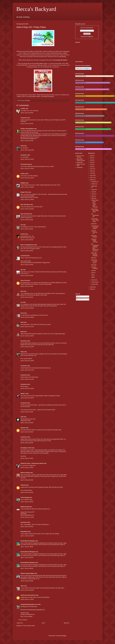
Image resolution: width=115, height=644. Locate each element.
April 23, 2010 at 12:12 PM (27, 347)
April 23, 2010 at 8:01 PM (27, 480)
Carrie (22, 313)
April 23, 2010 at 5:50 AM (27, 251)
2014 (92, 171)
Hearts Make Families (34, 96)
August (93, 190)
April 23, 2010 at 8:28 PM (27, 492)
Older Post (67, 623)
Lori (22, 302)
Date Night (94, 265)
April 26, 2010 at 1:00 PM (27, 527)
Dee (22, 270)
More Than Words (25, 205)
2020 (92, 158)
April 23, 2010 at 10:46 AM (27, 317)
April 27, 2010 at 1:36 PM (27, 547)
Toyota (93, 275)
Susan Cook (24, 280)
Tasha (22, 146)
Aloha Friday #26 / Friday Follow (95, 211)
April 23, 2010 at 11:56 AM (27, 336)
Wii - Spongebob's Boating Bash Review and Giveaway (95, 247)
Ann (22, 225)
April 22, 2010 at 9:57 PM (27, 141)
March (93, 280)
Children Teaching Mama (27, 129)
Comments (80, 299)
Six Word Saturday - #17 (94, 232)
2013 (92, 173)
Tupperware (80, 167)
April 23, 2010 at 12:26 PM (27, 389)
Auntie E (23, 234)
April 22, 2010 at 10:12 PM (27, 150)
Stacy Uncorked (25, 214)
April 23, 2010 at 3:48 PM (27, 423)
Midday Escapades (49, 96)
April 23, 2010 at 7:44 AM (27, 286)
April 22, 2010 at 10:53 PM (27, 159)
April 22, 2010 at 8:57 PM (27, 124)
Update (93, 277)
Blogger (64, 636)
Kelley (22, 352)
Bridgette (23, 183)
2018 (92, 162)
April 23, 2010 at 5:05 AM (27, 240)
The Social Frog (25, 164)
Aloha (36, 197)
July (93, 192)
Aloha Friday (38, 51)
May (93, 196)
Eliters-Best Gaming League (81, 160)
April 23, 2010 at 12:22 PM (27, 379)
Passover (93, 271)
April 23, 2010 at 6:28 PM (27, 443)
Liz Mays (23, 109)
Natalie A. (23, 394)
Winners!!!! (94, 224)
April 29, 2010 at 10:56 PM (27, 590)
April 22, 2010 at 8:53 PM (27, 113)
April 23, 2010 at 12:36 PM (27, 398)
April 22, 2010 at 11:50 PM (27, 187)
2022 (92, 156)
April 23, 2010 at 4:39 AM (27, 229)
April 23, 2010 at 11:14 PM (27, 517)
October (94, 184)
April (93, 198)
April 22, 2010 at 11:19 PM (27, 169)
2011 (92, 178)
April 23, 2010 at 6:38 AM (27, 276)
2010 (92, 180)
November (94, 182)
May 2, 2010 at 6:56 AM (26, 617)
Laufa (22, 322)
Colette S (23, 174)
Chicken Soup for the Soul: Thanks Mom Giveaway (95, 204)
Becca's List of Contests (80, 156)
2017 (92, 165)
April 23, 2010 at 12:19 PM (27, 361)
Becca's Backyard (36, 9)
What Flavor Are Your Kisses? (94, 261)
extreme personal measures (28, 595)
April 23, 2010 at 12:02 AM (27, 209)
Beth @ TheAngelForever (27, 245)
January (94, 284)
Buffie (22, 332)
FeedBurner (90, 37)
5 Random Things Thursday (94, 241)
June (93, 194)
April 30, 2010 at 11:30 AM (27, 599)
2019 (92, 160)
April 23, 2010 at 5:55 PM (27, 432)
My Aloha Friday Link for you (28, 238)
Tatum (22, 586)
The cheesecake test (95, 215)
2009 (92, 287)
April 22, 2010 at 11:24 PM (27, 178)
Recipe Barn (80, 162)
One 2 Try (25, 96)
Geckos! (93, 273)
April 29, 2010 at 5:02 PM (27, 581)
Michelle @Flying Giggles (27, 573)
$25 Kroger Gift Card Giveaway (94, 254)
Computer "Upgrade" (94, 268)
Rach (22, 291)
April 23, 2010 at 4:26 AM (27, 220)
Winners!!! (94, 258)
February (94, 282)
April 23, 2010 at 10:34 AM (27, 308)
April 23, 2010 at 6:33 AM (27, 265)
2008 (92, 289)
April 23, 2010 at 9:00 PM (27, 502)
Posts (78, 297)
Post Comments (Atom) (29, 626)
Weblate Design (25, 507)
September (94, 186)
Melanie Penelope (25, 473)
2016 (92, 167)
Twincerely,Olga (25, 497)
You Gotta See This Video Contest (95, 227)
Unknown (23, 428)
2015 (92, 169)
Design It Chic (24, 192)
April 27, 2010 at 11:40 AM (27, 536)
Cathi (22, 417)
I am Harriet (24, 256)
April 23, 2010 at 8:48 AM (27, 297)
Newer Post (20, 623)
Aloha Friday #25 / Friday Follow (95, 220)
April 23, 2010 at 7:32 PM (27, 468)
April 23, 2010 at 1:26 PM (27, 412)
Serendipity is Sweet (26, 448)
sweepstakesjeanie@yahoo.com (29, 604)
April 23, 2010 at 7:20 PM (27, 458)
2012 (92, 175)
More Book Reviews (94, 236)
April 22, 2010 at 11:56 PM (27, 200)
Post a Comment (23, 620)
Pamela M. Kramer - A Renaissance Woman (32, 463)
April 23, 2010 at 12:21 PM (27, 370)
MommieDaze (24, 532)
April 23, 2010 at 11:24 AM (27, 327)
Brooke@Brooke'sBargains (28, 541)
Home (43, 623)
